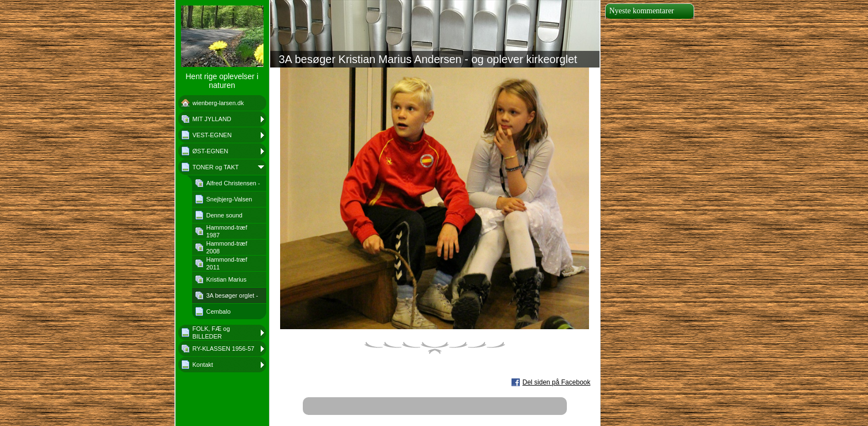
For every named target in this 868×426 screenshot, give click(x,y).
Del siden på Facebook (557, 382)
